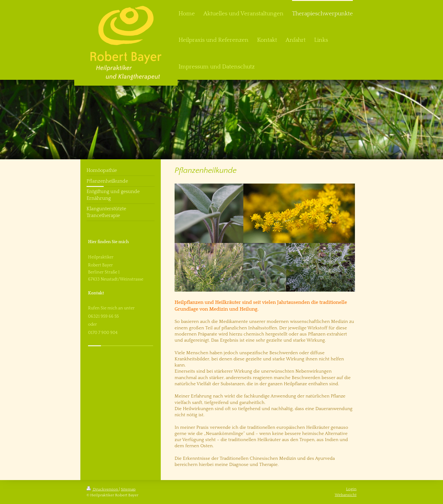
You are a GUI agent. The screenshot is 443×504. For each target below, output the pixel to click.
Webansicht (346, 495)
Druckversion (103, 489)
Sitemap (128, 489)
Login (351, 489)
